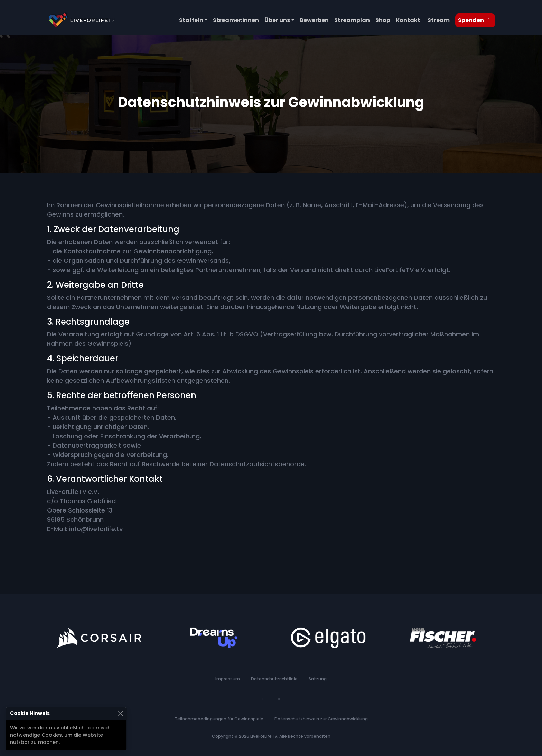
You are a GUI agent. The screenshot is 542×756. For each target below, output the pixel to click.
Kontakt (408, 20)
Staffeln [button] (191, 20)
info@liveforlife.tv (96, 529)
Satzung (318, 679)
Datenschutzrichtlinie (274, 679)
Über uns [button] (277, 20)
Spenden (475, 20)
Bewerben (314, 20)
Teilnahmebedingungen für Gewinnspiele (219, 719)
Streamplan (352, 20)
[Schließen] (120, 713)
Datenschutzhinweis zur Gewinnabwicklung (321, 719)
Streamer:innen (236, 20)
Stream (439, 20)
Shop (383, 20)
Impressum (228, 679)
